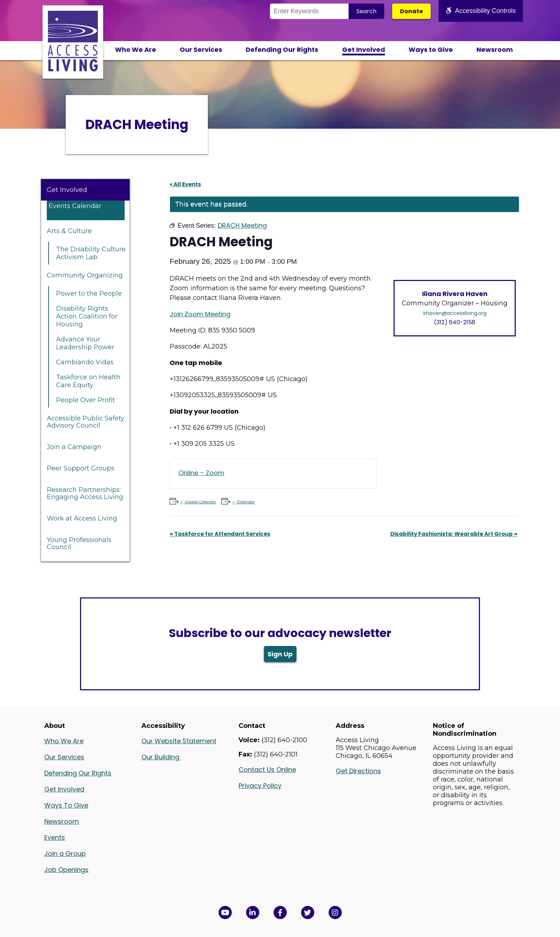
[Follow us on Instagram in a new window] (335, 913)
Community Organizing (85, 275)
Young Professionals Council (79, 543)
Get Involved (364, 50)
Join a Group (65, 854)
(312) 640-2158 (455, 322)
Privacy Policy (260, 786)
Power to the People (89, 294)
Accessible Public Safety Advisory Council (86, 422)
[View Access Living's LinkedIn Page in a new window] (253, 913)
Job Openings (66, 870)
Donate (411, 11)
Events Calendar (75, 206)
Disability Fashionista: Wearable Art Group (454, 534)
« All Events (185, 184)
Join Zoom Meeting (200, 314)
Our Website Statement (179, 741)
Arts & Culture (69, 231)
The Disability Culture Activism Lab (91, 253)
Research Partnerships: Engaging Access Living (85, 493)
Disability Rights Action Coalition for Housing (87, 316)
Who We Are (136, 50)
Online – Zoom (201, 473)
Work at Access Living (82, 518)
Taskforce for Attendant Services (220, 534)
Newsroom (495, 50)
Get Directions (358, 771)
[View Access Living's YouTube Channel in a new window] (225, 913)
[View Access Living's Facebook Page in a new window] (280, 913)
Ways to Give (431, 50)
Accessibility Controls (481, 11)
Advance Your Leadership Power (85, 343)
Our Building (161, 757)
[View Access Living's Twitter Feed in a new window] (308, 913)
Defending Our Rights (282, 50)
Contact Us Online (267, 770)
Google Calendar (200, 502)
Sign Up (280, 654)
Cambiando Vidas (85, 362)
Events (55, 837)
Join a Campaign (74, 447)
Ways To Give (66, 805)
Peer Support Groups (81, 468)
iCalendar (245, 502)
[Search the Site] (309, 11)
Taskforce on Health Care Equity (88, 381)
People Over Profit (86, 400)
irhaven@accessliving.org (455, 313)
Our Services (201, 50)
